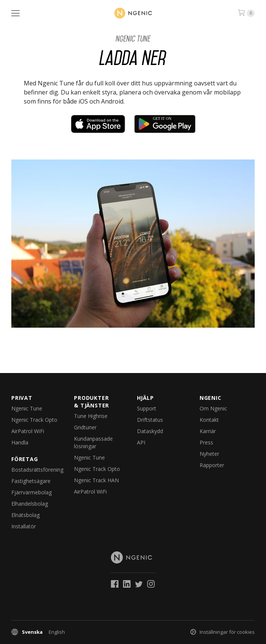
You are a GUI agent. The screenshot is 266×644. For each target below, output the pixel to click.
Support (147, 408)
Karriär (208, 431)
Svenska (32, 632)
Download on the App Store (98, 124)
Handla (20, 442)
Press (206, 442)
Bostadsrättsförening (37, 470)
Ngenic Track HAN (96, 480)
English (57, 632)
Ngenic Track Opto (34, 420)
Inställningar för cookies (227, 632)
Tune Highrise (91, 416)
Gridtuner (85, 427)
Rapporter (212, 465)
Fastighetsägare (31, 481)
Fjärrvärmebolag (32, 492)
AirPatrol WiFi (28, 431)
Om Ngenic (213, 408)
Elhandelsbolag (30, 504)
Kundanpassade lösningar (93, 442)
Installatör (24, 526)
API (141, 442)
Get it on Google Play (165, 124)
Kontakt (209, 420)
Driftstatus (150, 420)
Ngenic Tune (133, 39)
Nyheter (209, 454)
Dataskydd (150, 431)
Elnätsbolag (25, 515)
